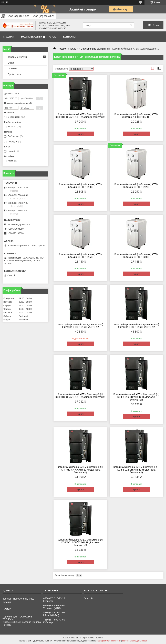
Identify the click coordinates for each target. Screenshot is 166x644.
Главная (9, 37)
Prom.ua (99, 638)
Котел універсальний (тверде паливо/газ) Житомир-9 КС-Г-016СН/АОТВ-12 (80, 326)
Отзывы (12, 68)
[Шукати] (131, 25)
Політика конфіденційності (135, 641)
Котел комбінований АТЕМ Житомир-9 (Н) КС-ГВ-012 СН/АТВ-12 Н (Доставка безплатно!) (136, 470)
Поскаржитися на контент (109, 641)
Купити (80, 134)
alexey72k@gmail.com (19, 224)
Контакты (69, 37)
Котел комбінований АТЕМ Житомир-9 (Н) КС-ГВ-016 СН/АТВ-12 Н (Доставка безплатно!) (136, 397)
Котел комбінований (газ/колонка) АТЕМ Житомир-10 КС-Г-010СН (80, 186)
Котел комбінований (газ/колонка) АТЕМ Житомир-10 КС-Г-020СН (136, 256)
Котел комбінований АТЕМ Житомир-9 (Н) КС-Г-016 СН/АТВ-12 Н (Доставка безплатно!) (80, 396)
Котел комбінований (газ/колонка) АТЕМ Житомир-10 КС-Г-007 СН (136, 116)
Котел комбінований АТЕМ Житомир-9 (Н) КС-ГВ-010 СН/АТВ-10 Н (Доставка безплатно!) (80, 542)
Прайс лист (14, 74)
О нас (53, 37)
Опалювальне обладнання (95, 49)
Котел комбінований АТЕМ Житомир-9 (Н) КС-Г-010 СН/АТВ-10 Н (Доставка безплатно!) (80, 116)
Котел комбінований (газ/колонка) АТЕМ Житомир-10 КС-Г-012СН (136, 186)
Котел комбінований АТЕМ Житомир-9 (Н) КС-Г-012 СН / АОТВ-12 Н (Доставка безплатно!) (80, 470)
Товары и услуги (31, 37)
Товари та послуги (68, 49)
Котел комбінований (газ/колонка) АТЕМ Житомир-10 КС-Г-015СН (80, 256)
